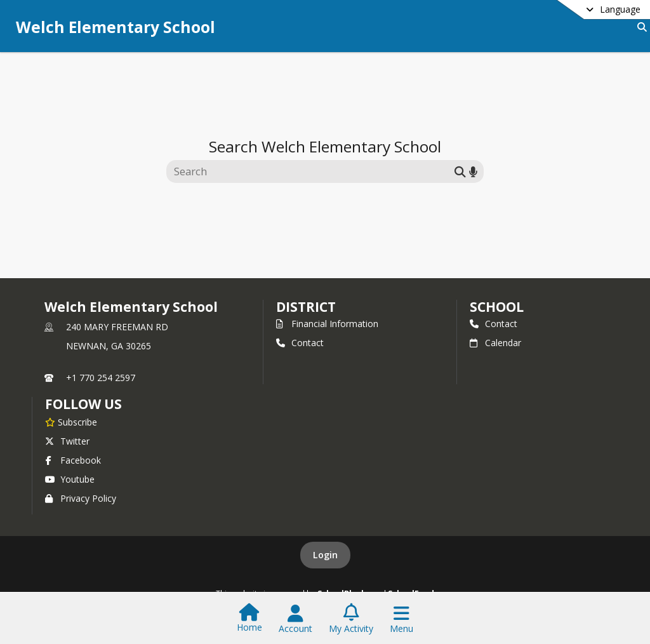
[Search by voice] (473, 171)
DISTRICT (306, 307)
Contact (300, 343)
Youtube (70, 479)
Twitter (67, 441)
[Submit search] (460, 171)
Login (325, 555)
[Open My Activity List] (351, 619)
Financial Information (327, 324)
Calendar (495, 343)
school (497, 307)
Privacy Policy (81, 498)
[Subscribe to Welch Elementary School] (71, 422)
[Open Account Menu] (295, 619)
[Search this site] (312, 171)
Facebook (73, 460)
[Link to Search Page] (640, 27)
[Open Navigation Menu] (401, 619)
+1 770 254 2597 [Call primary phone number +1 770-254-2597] (101, 378)
